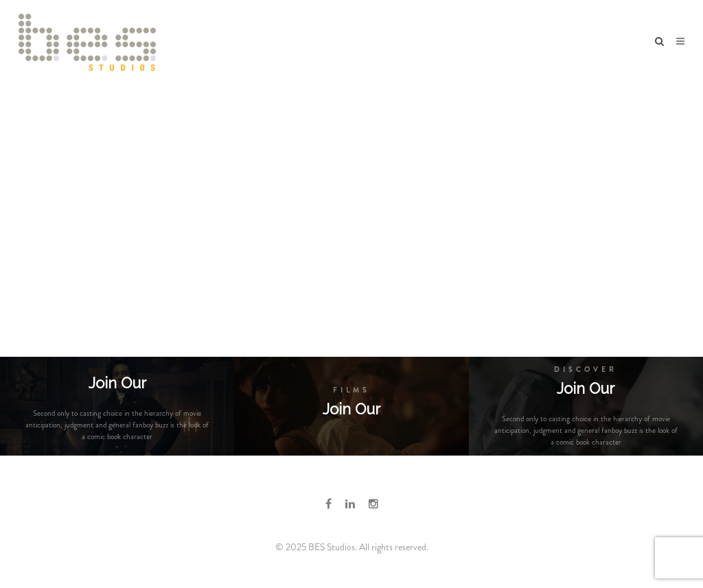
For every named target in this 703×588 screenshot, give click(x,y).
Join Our (351, 409)
